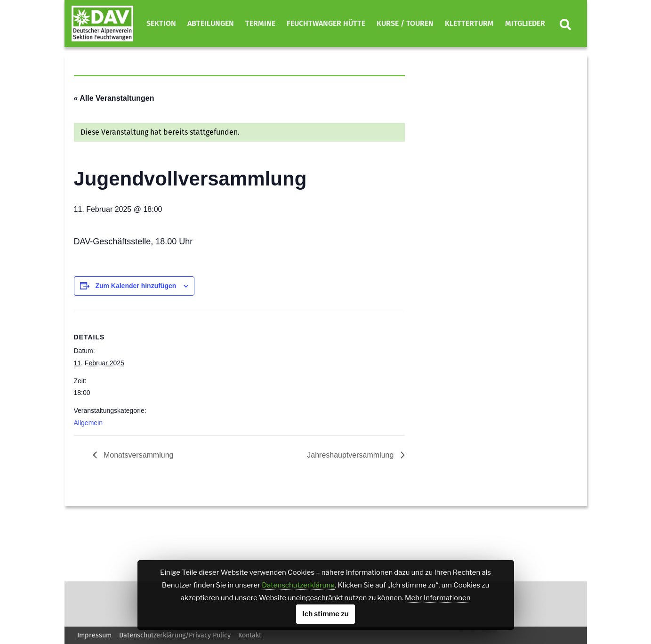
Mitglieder (525, 23)
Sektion (161, 23)
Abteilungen (211, 23)
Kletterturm (469, 23)
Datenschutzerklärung (298, 585)
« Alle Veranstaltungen (114, 98)
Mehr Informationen (438, 598)
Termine (260, 23)
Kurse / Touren (405, 23)
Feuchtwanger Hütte (326, 23)
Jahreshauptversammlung (351, 455)
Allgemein (88, 423)
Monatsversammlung (138, 455)
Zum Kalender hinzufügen (136, 286)
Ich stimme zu (325, 614)
